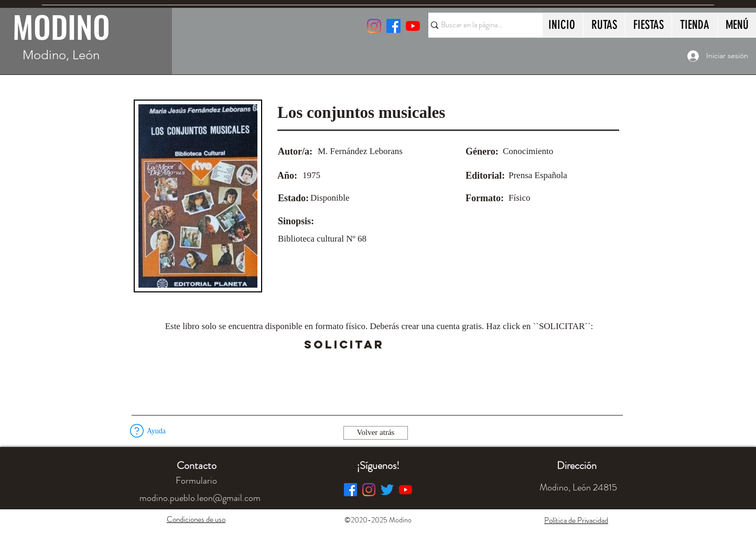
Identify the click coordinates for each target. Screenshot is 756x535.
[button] (413, 345)
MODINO (61, 26)
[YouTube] (413, 26)
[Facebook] (350, 490)
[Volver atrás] (376, 433)
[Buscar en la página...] (481, 25)
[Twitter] (387, 490)
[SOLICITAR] (344, 345)
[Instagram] (374, 26)
